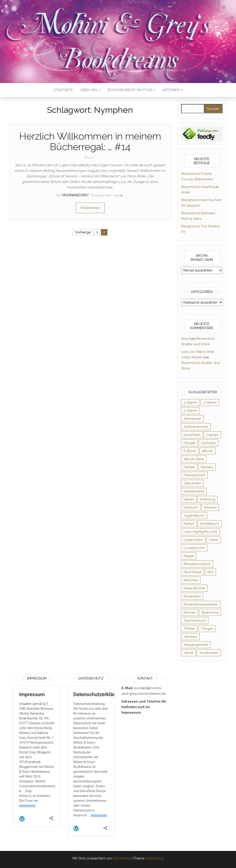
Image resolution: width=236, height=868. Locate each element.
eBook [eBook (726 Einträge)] (207, 451)
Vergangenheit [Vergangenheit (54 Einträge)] (196, 645)
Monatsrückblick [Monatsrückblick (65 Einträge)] (197, 564)
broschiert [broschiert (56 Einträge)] (192, 435)
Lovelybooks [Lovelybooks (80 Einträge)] (194, 548)
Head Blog (155, 858)
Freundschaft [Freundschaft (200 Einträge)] (194, 475)
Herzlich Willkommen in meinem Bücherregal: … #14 (90, 142)
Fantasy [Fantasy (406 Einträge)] (207, 467)
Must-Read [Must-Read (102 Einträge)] (193, 572)
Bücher (89, 157)
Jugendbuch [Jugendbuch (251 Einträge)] (194, 516)
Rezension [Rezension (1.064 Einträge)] (192, 596)
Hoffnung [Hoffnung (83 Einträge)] (208, 499)
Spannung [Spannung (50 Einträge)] (210, 612)
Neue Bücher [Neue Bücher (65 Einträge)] (194, 588)
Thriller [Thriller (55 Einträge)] (189, 629)
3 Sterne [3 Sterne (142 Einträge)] (190, 403)
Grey (185, 339)
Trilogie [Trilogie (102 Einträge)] (207, 629)
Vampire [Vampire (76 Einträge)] (190, 637)
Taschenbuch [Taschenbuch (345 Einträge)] (195, 620)
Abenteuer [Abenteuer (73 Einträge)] (192, 419)
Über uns (90, 90)
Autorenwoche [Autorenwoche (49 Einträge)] (196, 427)
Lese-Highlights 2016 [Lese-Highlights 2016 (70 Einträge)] (201, 532)
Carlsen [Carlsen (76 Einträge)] (212, 435)
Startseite (63, 90)
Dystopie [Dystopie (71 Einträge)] (208, 443)
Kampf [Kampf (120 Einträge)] (189, 524)
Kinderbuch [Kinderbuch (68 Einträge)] (210, 524)
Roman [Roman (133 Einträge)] (190, 612)
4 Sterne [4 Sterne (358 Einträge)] (210, 403)
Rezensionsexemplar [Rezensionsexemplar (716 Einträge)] (201, 604)
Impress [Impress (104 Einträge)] (210, 507)
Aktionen (173, 90)
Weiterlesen (90, 208)
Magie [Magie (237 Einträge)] (189, 556)
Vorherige (83, 232)
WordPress (122, 858)
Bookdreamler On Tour (131, 90)
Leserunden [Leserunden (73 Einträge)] (193, 540)
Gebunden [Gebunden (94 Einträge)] (192, 483)
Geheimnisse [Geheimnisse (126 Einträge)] (194, 491)
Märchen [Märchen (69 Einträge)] (191, 580)
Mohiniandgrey (76, 195)
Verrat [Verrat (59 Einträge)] (189, 653)
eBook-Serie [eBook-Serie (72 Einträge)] (194, 459)
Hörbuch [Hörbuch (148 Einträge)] (191, 507)
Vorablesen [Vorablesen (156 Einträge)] (209, 653)
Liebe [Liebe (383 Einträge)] (214, 540)
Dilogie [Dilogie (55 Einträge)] (189, 443)
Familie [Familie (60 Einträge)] (189, 467)
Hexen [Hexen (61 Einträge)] (189, 499)
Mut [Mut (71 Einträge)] (210, 572)
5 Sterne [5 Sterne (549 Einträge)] (190, 411)
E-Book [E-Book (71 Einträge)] (190, 451)
